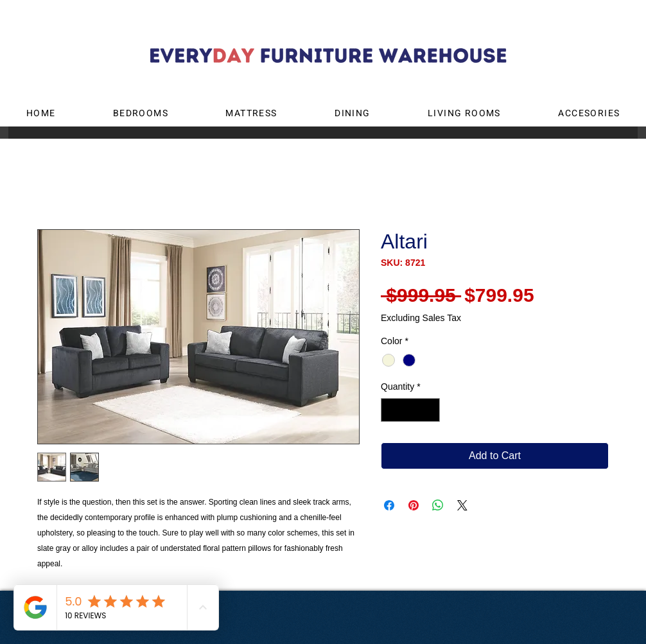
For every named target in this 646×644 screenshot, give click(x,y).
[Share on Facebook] (389, 505)
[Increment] (430, 410)
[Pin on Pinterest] (414, 505)
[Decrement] (391, 410)
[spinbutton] (410, 410)
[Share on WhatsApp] (438, 505)
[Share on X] (462, 505)
